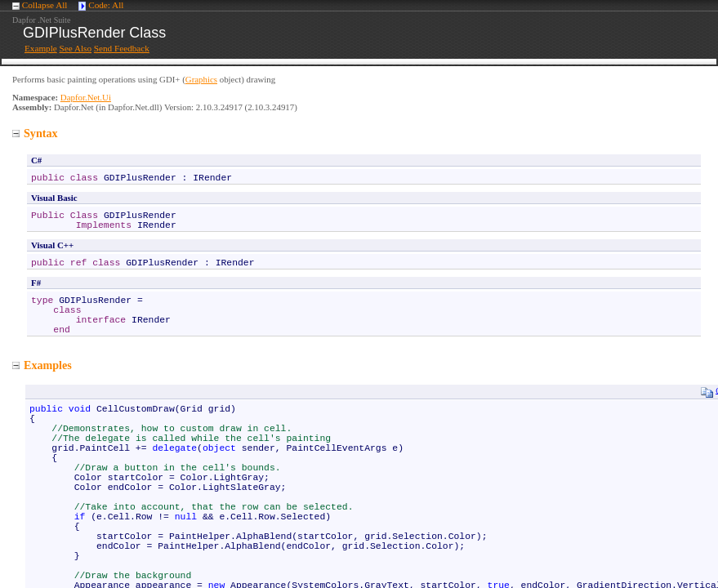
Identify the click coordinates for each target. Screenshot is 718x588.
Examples (42, 365)
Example (41, 48)
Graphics (201, 79)
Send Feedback (122, 48)
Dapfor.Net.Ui (86, 97)
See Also (76, 48)
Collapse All (45, 5)
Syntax (35, 133)
